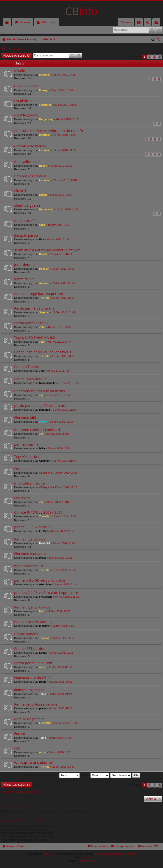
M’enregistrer (34, 30)
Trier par (95, 776)
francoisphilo (47, 383)
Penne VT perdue (28, 367)
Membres (49, 22)
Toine (43, 694)
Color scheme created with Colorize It (115, 854)
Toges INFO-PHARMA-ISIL (35, 338)
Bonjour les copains (30, 176)
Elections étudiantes (31, 554)
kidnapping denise (29, 690)
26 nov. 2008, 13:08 (65, 723)
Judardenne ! (25, 265)
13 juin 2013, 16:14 (61, 254)
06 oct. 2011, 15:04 (63, 298)
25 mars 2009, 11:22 (61, 558)
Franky (43, 90)
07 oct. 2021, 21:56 (66, 105)
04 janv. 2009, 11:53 (64, 638)
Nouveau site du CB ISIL (34, 678)
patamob (45, 410)
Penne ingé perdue (30, 539)
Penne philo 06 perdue (33, 622)
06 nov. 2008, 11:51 (60, 753)
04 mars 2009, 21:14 (66, 585)
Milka (43, 558)
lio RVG (44, 531)
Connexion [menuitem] (149, 23)
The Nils (44, 298)
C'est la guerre (26, 115)
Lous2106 (45, 723)
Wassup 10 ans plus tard (34, 763)
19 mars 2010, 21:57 (58, 395)
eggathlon (45, 105)
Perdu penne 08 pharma (34, 308)
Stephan (44, 313)
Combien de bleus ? (30, 146)
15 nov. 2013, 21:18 (58, 240)
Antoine (44, 283)
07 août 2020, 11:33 (68, 119)
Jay (41, 395)
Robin (43, 682)
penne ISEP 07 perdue (32, 527)
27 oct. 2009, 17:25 (66, 488)
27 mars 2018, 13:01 (65, 180)
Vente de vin (24, 279)
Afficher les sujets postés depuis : (51, 776)
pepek (43, 195)
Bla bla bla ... (14, 49)
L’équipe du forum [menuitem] (125, 847)
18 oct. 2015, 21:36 (68, 210)
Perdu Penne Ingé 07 (31, 323)
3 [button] (154, 57)
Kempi (43, 653)
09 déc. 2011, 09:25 (63, 283)
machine (45, 626)
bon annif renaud (28, 566)
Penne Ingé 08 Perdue (32, 607)
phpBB (47, 854)
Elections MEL (26, 418)
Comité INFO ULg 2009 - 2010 (38, 513)
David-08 (45, 544)
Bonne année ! (26, 634)
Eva (42, 240)
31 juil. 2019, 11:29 (61, 166)
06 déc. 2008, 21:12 (60, 694)
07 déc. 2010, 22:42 (60, 327)
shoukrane (46, 597)
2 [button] (150, 57)
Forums (25, 22)
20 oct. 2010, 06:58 (63, 356)
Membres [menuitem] (146, 847)
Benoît (43, 166)
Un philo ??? (24, 101)
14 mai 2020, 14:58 (64, 135)
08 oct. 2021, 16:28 (62, 90)
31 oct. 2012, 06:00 (63, 269)
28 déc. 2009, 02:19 (62, 422)
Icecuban (45, 75)
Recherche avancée (159, 30)
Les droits (22, 498)
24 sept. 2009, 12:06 (64, 517)
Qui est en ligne (16, 806)
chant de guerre (27, 206)
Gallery (126, 22)
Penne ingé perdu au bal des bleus (43, 352)
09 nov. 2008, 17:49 (60, 738)
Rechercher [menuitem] (159, 40)
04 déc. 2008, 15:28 (61, 709)
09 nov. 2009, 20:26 (66, 473)
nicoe (43, 667)
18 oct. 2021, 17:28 (64, 75)
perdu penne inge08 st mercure (40, 406)
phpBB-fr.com (88, 861)
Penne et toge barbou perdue (39, 294)
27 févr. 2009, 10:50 (59, 612)
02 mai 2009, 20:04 (63, 531)
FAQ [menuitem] (140, 23)
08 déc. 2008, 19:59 (61, 682)
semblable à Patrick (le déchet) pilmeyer (47, 250)
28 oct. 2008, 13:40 (63, 767)
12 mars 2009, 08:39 (64, 570)
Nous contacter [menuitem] (100, 847)
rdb (17, 748)
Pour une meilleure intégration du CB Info (49, 131)
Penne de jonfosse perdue (36, 704)
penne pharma (26, 445)
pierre (43, 709)
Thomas (44, 638)
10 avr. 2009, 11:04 (64, 544)
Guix (42, 225)
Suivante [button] (160, 57)
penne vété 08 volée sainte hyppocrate (46, 593)
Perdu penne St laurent (33, 663)
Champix (45, 461)
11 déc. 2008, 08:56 (60, 667)
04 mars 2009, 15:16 (67, 597)
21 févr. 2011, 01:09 (64, 313)
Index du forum (16, 847)
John (42, 327)
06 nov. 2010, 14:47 (60, 342)
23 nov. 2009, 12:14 (59, 449)
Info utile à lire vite (29, 483)
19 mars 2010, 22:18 (70, 383)
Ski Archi (21, 191)
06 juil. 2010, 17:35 (58, 371)
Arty (86, 858)
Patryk (43, 422)
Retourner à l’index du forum (20, 792)
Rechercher (152, 30)
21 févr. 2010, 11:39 (64, 410)
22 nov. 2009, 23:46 (64, 461)
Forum (20, 734)
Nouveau (15, 56)
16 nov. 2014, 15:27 (59, 225)
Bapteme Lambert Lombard (37, 430)
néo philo (45, 585)
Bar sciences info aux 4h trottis (39, 391)
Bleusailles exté (27, 162)
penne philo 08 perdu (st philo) (39, 581)
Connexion (12, 30)
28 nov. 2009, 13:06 (58, 434)
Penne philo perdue (30, 379)
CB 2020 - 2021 (26, 86)
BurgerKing (46, 119)
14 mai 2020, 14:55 (64, 150)
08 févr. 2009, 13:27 (64, 626)
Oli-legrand (46, 473)
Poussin (44, 269)
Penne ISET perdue (30, 649)
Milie (42, 449)
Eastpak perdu (26, 236)
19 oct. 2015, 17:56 (61, 195)
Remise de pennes (29, 719)
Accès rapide (8, 23)
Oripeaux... (23, 469)
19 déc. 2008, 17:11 (62, 653)
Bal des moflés (26, 221)
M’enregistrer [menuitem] (157, 23)
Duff (42, 612)
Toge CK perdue (27, 457)
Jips (42, 371)
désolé (20, 71)
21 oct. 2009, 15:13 (57, 502)
